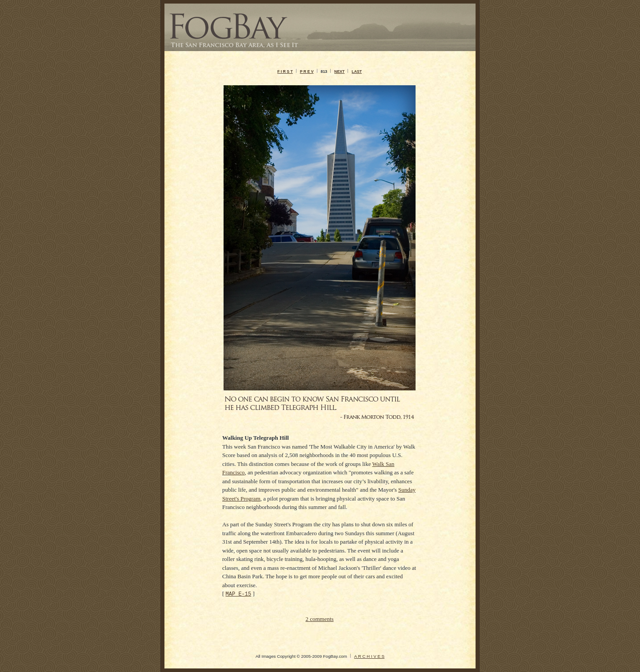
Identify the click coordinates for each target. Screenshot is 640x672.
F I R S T (285, 72)
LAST (357, 72)
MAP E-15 (239, 594)
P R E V (307, 72)
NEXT (339, 72)
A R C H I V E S (369, 656)
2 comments (319, 619)
